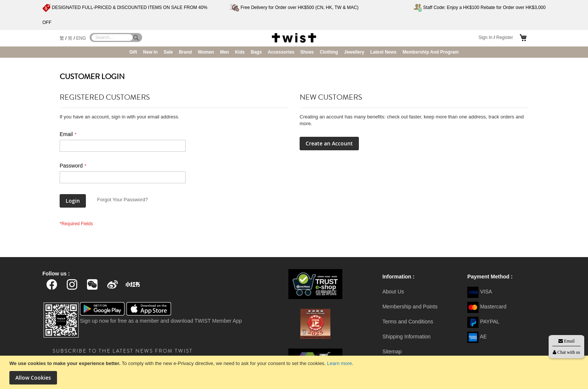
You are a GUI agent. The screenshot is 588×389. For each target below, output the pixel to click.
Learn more (339, 363)
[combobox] (112, 37)
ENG (81, 38)
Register (505, 37)
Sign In (485, 37)
